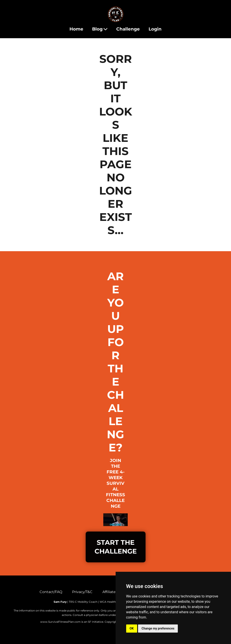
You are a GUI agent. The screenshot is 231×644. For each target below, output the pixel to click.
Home (76, 29)
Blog (100, 29)
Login (155, 29)
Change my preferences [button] (158, 628)
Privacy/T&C (82, 592)
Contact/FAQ (51, 592)
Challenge (128, 29)
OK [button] (132, 628)
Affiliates (110, 592)
